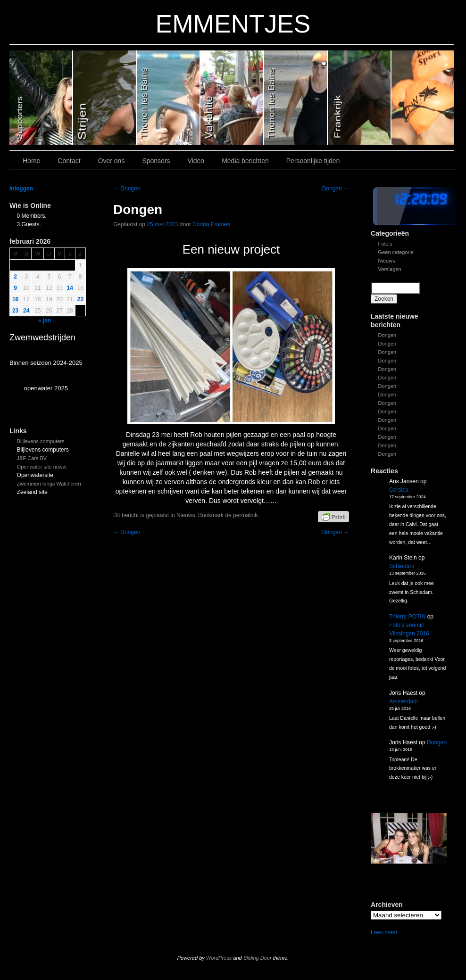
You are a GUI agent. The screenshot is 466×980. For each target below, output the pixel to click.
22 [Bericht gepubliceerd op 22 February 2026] (80, 299)
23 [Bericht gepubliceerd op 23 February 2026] (15, 311)
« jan (45, 321)
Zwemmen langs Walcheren (49, 484)
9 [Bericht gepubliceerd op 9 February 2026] (15, 288)
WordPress (219, 958)
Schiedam (402, 566)
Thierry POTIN (407, 617)
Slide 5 (105, 98)
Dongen (387, 335)
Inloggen (21, 189)
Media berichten (245, 161)
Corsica (399, 490)
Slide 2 (296, 98)
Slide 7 (423, 98)
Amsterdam (404, 701)
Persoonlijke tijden (313, 161)
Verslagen (390, 269)
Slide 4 (169, 98)
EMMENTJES (233, 24)
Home (31, 161)
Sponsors (156, 161)
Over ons (112, 161)
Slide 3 (232, 98)
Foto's (385, 244)
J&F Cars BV (32, 458)
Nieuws (387, 261)
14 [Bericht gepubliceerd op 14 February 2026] (70, 288)
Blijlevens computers (41, 441)
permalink (245, 515)
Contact (69, 161)
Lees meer (384, 932)
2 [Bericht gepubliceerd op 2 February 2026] (15, 277)
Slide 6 (41, 98)
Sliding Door (258, 958)
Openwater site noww (42, 467)
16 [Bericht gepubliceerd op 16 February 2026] (15, 299)
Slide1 (360, 98)
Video (196, 161)
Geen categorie (396, 252)
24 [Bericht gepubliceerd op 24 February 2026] (26, 311)
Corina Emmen (211, 224)
